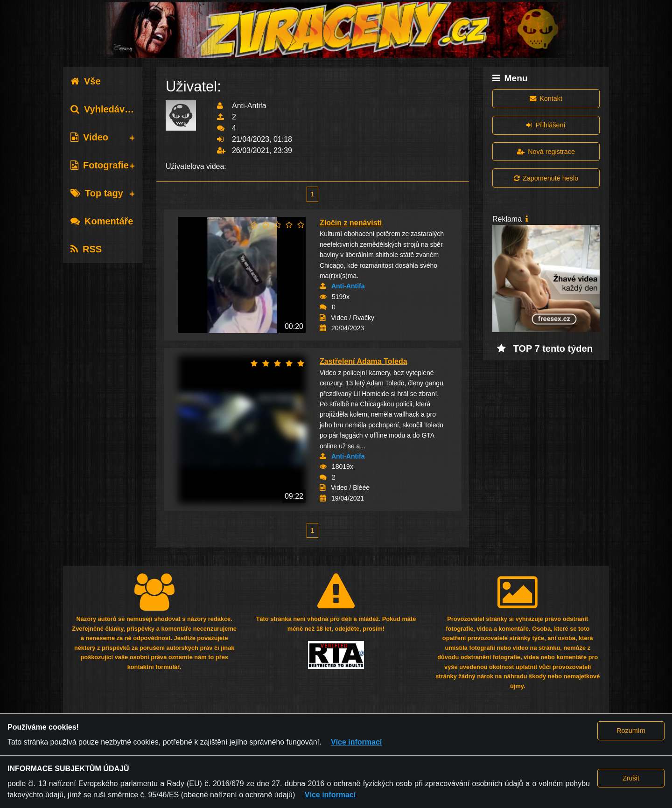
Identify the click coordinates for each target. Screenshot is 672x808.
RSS (86, 249)
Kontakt (546, 98)
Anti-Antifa (348, 286)
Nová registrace (546, 152)
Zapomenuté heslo (546, 178)
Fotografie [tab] (100, 165)
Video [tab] (89, 137)
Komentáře (102, 221)
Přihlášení (546, 125)
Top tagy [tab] (97, 193)
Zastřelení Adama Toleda (364, 361)
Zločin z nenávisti (351, 223)
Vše (86, 81)
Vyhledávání (104, 109)
